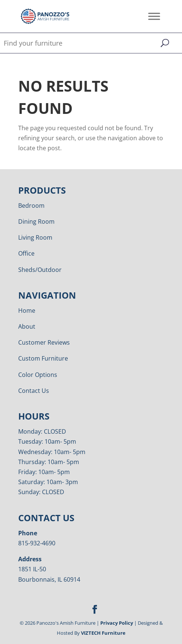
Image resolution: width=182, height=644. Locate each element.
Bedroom (31, 206)
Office (26, 253)
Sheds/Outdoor (40, 270)
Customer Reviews (44, 342)
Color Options (38, 375)
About (27, 326)
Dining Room (36, 221)
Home (27, 310)
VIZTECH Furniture (103, 633)
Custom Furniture (43, 358)
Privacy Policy (117, 623)
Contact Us (34, 391)
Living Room (35, 237)
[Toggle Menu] (154, 16)
